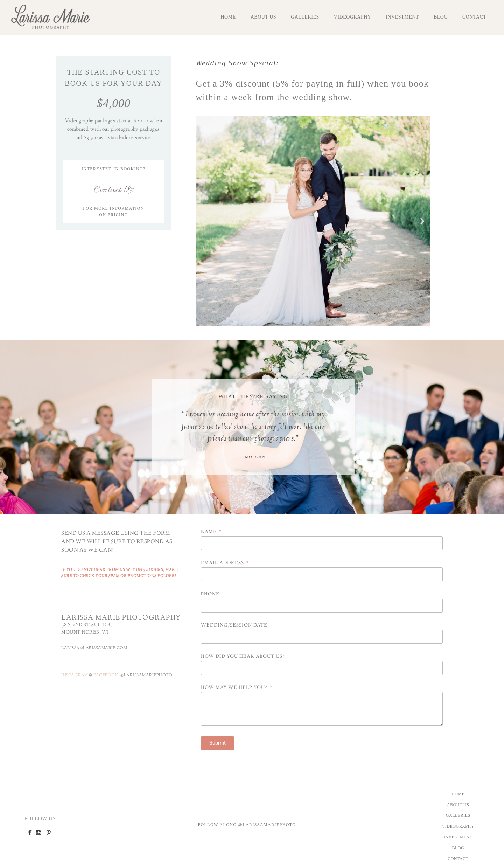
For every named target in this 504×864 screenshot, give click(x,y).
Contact (474, 17)
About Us (263, 17)
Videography (353, 17)
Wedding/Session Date (234, 626)
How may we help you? (235, 688)
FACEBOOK (106, 675)
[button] (204, 221)
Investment (402, 17)
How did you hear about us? (243, 657)
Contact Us (113, 190)
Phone (210, 595)
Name (209, 532)
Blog (441, 17)
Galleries (305, 17)
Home (228, 17)
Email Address (223, 564)
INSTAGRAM (75, 675)
